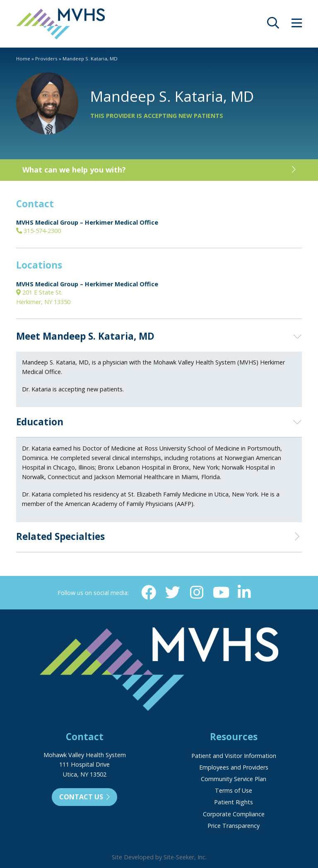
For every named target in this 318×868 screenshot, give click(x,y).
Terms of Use (234, 790)
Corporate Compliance (234, 814)
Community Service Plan (234, 779)
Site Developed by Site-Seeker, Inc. (159, 857)
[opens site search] (273, 25)
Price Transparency (234, 826)
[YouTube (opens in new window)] (220, 592)
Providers (46, 59)
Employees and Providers (234, 767)
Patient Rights (234, 802)
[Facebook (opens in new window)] (149, 592)
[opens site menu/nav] (297, 25)
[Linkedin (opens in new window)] (244, 592)
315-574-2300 (39, 231)
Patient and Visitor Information (234, 756)
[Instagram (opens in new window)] (196, 592)
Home (23, 59)
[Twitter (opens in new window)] (173, 592)
